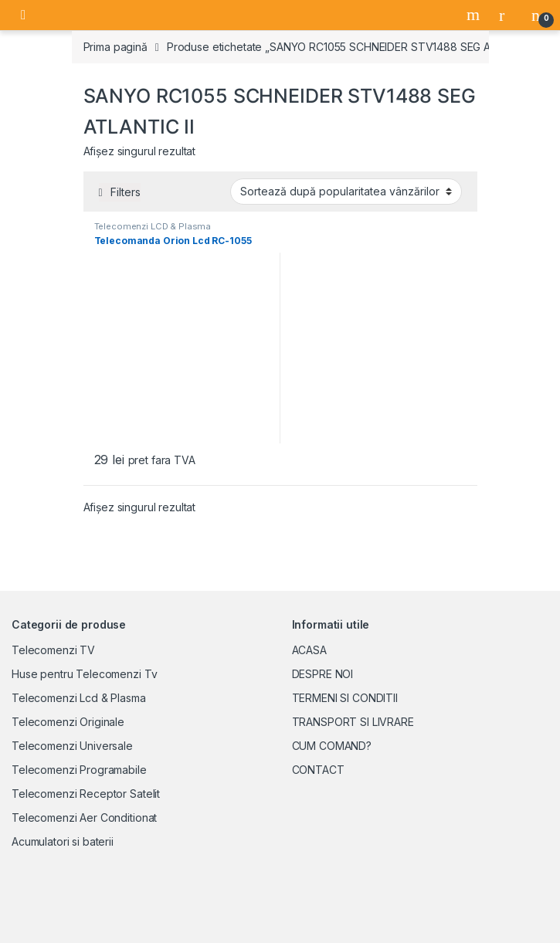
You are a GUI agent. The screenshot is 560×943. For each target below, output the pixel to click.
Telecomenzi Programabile (79, 770)
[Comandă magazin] (346, 192)
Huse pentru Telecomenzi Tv (84, 674)
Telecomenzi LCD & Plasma (153, 226)
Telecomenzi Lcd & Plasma (79, 698)
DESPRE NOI (323, 674)
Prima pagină (115, 47)
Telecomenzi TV (53, 650)
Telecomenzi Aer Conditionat (84, 817)
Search (475, 15)
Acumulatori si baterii (63, 841)
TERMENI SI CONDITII (345, 698)
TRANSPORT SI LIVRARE (353, 722)
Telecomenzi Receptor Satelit (86, 794)
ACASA (309, 650)
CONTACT (318, 770)
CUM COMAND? (332, 746)
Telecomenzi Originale (68, 722)
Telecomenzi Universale (72, 746)
